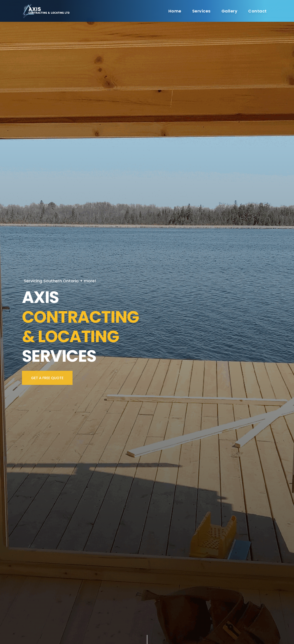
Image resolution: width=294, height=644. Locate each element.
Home (175, 11)
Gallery (229, 11)
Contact (257, 11)
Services (201, 11)
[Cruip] (47, 11)
